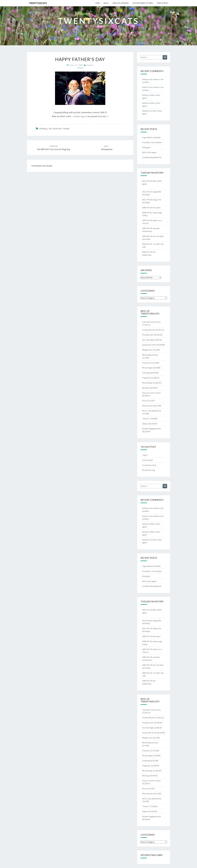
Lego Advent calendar (151, 137)
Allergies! (146, 147)
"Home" (146, 419)
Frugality (146, 378)
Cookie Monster (149, 330)
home (98, 3)
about (106, 3)
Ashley (90, 65)
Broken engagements (152, 429)
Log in (145, 455)
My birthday (147, 383)
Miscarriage (147, 368)
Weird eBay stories (150, 355)
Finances (146, 363)
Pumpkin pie (148, 335)
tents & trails (163, 3)
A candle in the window (152, 142)
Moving (145, 388)
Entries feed (147, 460)
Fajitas (145, 424)
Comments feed (149, 465)
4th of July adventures (152, 411)
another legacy (80, 116)
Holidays (43, 128)
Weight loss (147, 350)
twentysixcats (38, 3)
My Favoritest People (59, 128)
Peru (144, 401)
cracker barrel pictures (143, 3)
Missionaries (148, 406)
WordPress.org (149, 470)
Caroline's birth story (151, 322)
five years (157, 208)
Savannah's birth (149, 345)
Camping (146, 373)
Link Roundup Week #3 (152, 157)
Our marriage (148, 340)
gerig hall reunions (121, 3)
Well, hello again (149, 152)
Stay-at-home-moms (151, 393)
